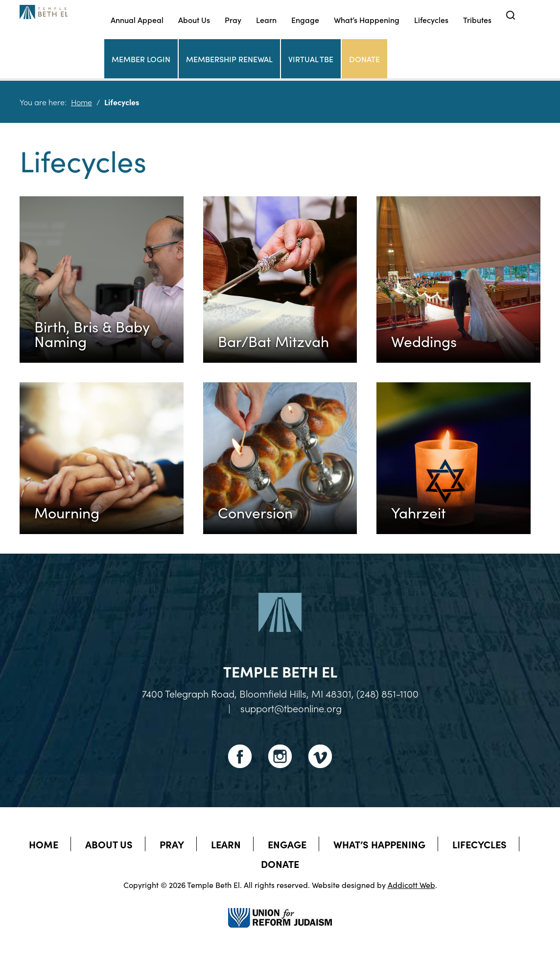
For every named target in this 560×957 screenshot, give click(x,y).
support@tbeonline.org (291, 708)
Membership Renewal (229, 59)
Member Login (141, 59)
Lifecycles (431, 20)
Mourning (67, 512)
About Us (194, 20)
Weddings (424, 341)
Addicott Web (411, 885)
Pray (233, 20)
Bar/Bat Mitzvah (273, 341)
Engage (305, 20)
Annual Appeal (137, 20)
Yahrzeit (419, 512)
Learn (266, 20)
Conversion (255, 512)
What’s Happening (367, 20)
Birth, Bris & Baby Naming (92, 333)
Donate (364, 59)
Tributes (477, 20)
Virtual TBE (311, 59)
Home (82, 102)
